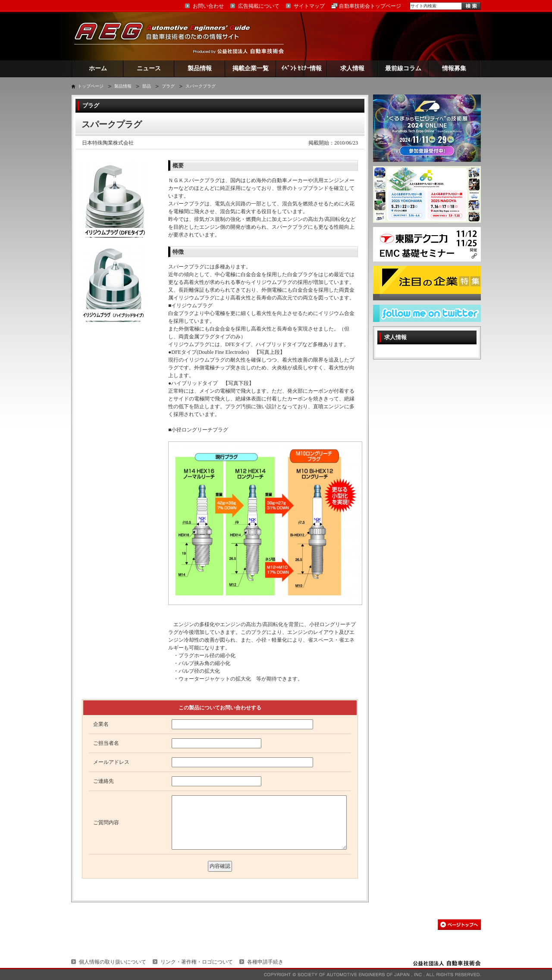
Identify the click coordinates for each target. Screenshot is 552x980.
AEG (168, 36)
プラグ (168, 86)
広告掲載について (259, 6)
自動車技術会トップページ (370, 6)
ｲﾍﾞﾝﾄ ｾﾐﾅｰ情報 (302, 68)
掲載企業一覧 (251, 68)
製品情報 (200, 68)
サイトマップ (309, 6)
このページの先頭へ (459, 925)
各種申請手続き (265, 962)
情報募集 (454, 68)
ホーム (98, 68)
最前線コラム (403, 68)
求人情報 (352, 68)
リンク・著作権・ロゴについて (197, 962)
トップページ (91, 86)
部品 (147, 86)
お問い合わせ (208, 6)
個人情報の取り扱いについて (113, 962)
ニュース (149, 68)
